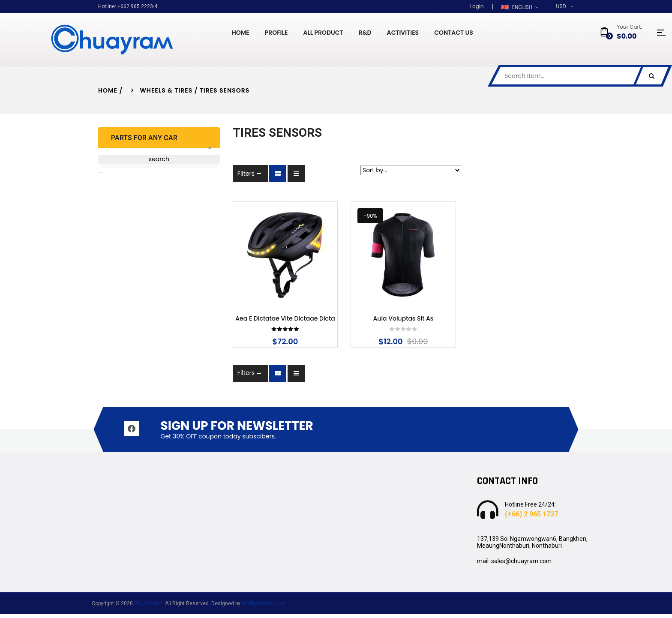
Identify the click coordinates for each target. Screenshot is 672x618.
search (153, 159)
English (517, 7)
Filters (234, 174)
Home (108, 90)
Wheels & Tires (166, 90)
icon (661, 33)
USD (561, 6)
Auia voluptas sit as (397, 323)
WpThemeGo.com (263, 607)
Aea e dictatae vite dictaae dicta (275, 323)
